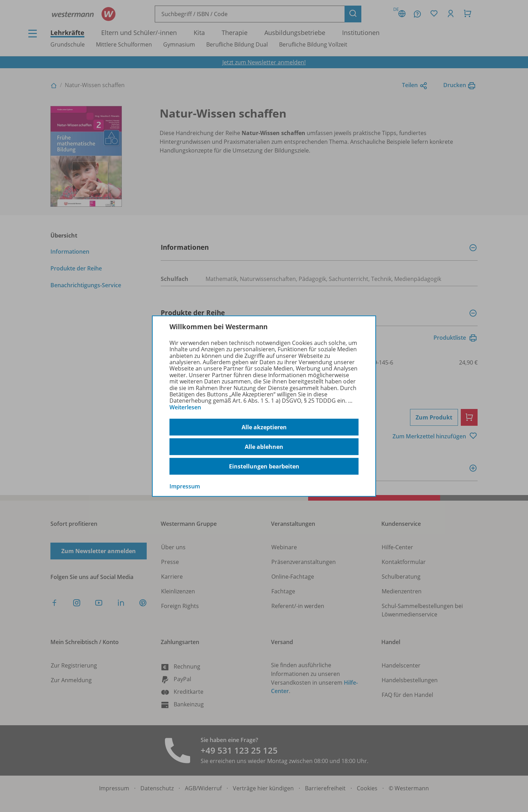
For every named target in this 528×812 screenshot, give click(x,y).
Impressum (185, 486)
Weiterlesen (185, 407)
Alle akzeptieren (264, 427)
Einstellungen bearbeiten (264, 466)
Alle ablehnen (264, 447)
